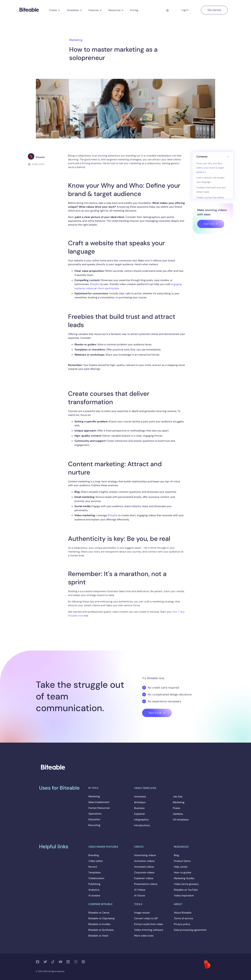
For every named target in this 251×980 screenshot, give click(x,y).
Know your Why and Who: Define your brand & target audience (210, 168)
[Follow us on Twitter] (46, 962)
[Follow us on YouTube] (61, 962)
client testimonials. (108, 288)
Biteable (95, 284)
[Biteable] (29, 10)
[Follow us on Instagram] (77, 962)
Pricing (134, 10)
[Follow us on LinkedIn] (69, 962)
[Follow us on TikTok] (54, 962)
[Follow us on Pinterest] (84, 962)
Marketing (76, 40)
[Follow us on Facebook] (38, 962)
